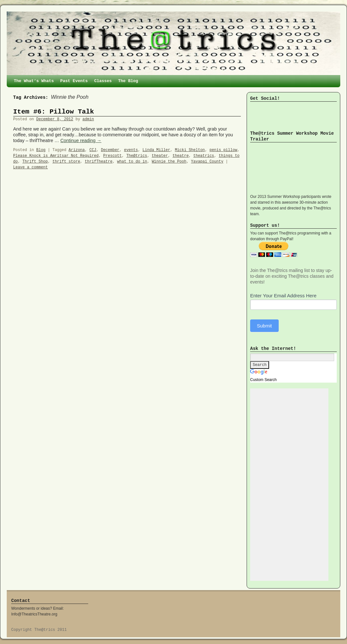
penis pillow (223, 150)
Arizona (77, 150)
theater (160, 156)
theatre (181, 156)
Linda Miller (156, 150)
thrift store (66, 162)
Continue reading (81, 140)
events (131, 150)
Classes (103, 81)
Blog (41, 150)
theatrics (204, 156)
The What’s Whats (34, 81)
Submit (264, 326)
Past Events (74, 81)
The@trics (137, 156)
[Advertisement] (289, 485)
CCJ (93, 150)
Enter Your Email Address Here (283, 296)
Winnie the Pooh (169, 162)
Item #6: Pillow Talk (54, 112)
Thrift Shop (35, 162)
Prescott (113, 156)
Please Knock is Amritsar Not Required (56, 156)
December (110, 150)
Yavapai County (207, 162)
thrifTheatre (98, 162)
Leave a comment (30, 167)
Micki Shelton (190, 150)
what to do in (132, 162)
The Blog (128, 81)
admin (88, 119)
